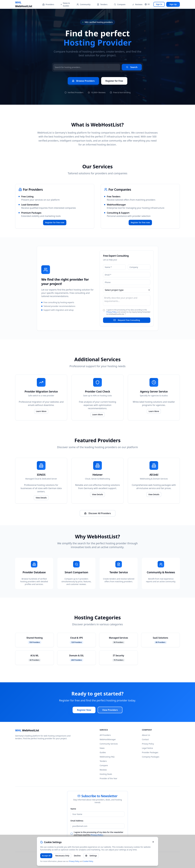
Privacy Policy (112, 312)
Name (73, 809)
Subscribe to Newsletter (97, 841)
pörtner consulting (80, 857)
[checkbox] (72, 834)
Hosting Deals (106, 774)
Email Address (77, 821)
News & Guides (65, 4)
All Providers (105, 735)
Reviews (137, 4)
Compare (120, 4)
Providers (48, 4)
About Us (146, 735)
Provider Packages (150, 752)
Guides (103, 752)
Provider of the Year (108, 778)
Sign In (159, 4)
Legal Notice (147, 748)
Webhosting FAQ (107, 757)
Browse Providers (83, 81)
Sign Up (173, 4)
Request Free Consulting (127, 320)
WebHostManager (116, 205)
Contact (145, 739)
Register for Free (114, 81)
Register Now (84, 710)
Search (132, 67)
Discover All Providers (98, 513)
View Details (41, 498)
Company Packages (151, 757)
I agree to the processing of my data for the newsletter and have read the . (99, 834)
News (102, 748)
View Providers (110, 710)
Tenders (102, 4)
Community (84, 4)
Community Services (109, 744)
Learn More (41, 411)
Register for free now (55, 222)
